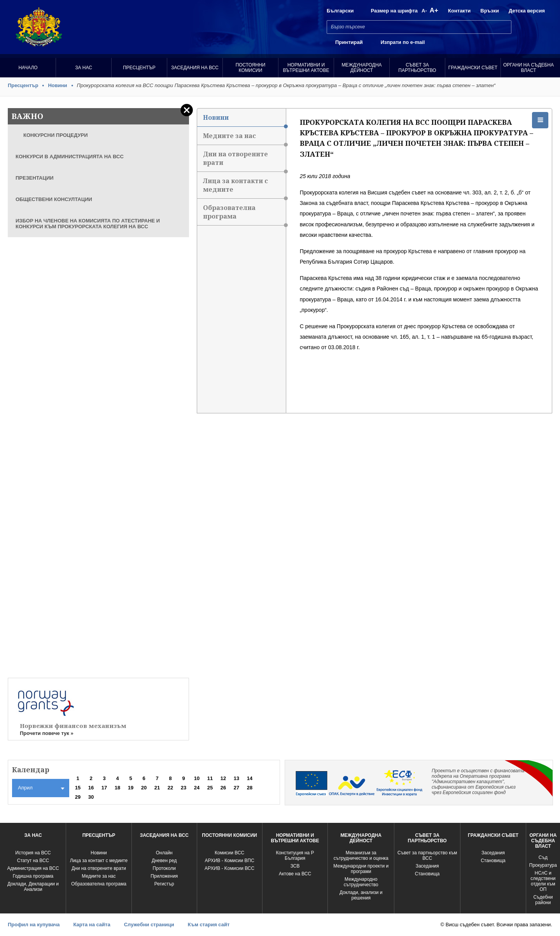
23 (184, 788)
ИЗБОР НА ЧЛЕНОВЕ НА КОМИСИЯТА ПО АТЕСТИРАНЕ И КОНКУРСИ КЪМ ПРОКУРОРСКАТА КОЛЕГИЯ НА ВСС (88, 224)
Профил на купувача (34, 925)
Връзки (490, 11)
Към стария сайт (209, 925)
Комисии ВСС (229, 853)
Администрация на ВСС (33, 868)
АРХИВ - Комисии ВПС (229, 861)
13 (236, 778)
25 (210, 788)
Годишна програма (33, 876)
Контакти (459, 11)
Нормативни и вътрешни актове (306, 68)
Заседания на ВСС (195, 68)
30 (91, 797)
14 (250, 778)
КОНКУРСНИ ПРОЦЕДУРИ (56, 135)
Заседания (427, 866)
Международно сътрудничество (361, 882)
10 (197, 778)
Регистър (164, 884)
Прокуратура (543, 865)
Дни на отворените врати (244, 161)
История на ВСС (33, 853)
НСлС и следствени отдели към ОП (543, 881)
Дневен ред (164, 861)
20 (144, 788)
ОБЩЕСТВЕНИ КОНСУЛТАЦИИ (54, 199)
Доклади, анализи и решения (361, 895)
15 (78, 788)
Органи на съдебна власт (528, 68)
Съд (543, 857)
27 (236, 788)
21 (157, 788)
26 (223, 788)
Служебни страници (149, 925)
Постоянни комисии (251, 68)
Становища (427, 874)
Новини (57, 85)
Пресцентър (139, 68)
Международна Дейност (361, 68)
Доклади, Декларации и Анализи (33, 887)
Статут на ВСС (33, 861)
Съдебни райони (543, 900)
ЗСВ (295, 866)
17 (104, 788)
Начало (28, 68)
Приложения (164, 876)
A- (424, 11)
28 (250, 788)
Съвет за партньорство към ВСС (427, 856)
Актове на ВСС (295, 874)
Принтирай (349, 42)
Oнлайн (164, 853)
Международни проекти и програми (361, 869)
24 (197, 788)
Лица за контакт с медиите (99, 861)
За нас (84, 68)
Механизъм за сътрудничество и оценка (361, 856)
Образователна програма (244, 214)
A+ (434, 10)
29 (78, 797)
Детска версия (527, 11)
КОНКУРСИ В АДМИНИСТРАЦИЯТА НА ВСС (70, 157)
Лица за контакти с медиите (244, 188)
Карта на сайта (92, 925)
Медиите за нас (244, 138)
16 (91, 788)
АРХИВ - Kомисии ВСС (229, 868)
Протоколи (164, 868)
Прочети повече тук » (47, 733)
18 (117, 788)
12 (223, 778)
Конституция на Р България (295, 856)
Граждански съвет (473, 68)
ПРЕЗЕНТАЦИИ (35, 178)
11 (210, 778)
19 (131, 788)
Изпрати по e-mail (403, 42)
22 (170, 788)
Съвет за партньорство (417, 68)
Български (340, 11)
